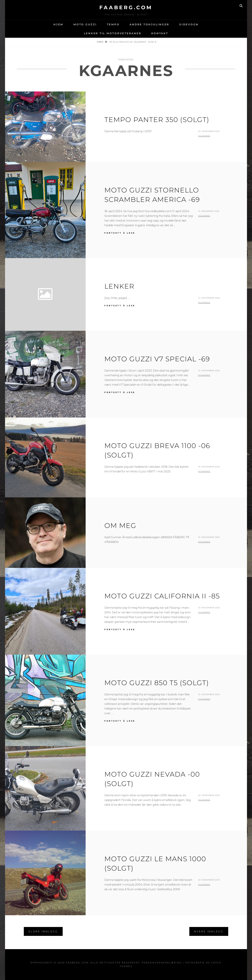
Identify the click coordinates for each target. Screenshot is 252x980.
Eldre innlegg (43, 931)
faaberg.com (126, 7)
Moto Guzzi (85, 24)
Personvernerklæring (162, 963)
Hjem (58, 24)
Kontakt (160, 33)
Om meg (120, 525)
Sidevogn (189, 24)
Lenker (119, 286)
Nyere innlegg (209, 931)
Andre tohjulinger (149, 24)
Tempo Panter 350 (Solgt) (157, 120)
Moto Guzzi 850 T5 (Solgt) (157, 683)
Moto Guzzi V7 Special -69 (157, 359)
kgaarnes (204, 136)
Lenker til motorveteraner (113, 33)
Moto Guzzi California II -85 (162, 596)
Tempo (113, 24)
